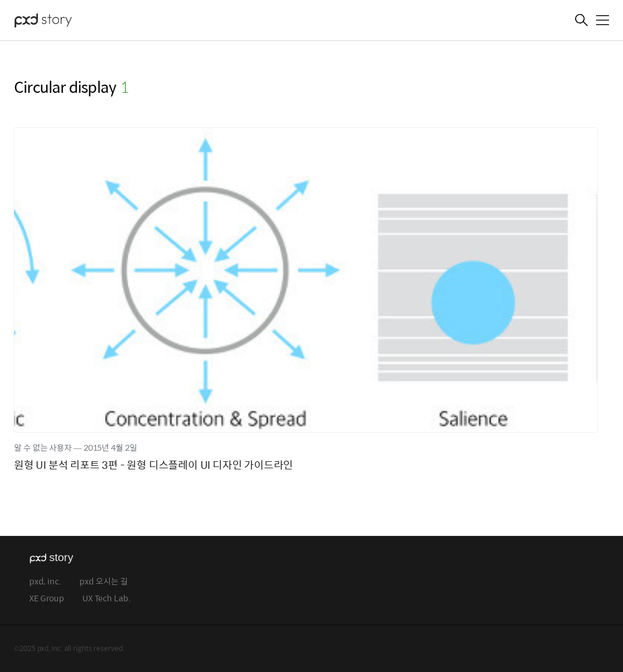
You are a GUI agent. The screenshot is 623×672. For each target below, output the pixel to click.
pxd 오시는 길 (104, 582)
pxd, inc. (45, 582)
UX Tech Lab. (107, 599)
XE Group (47, 599)
